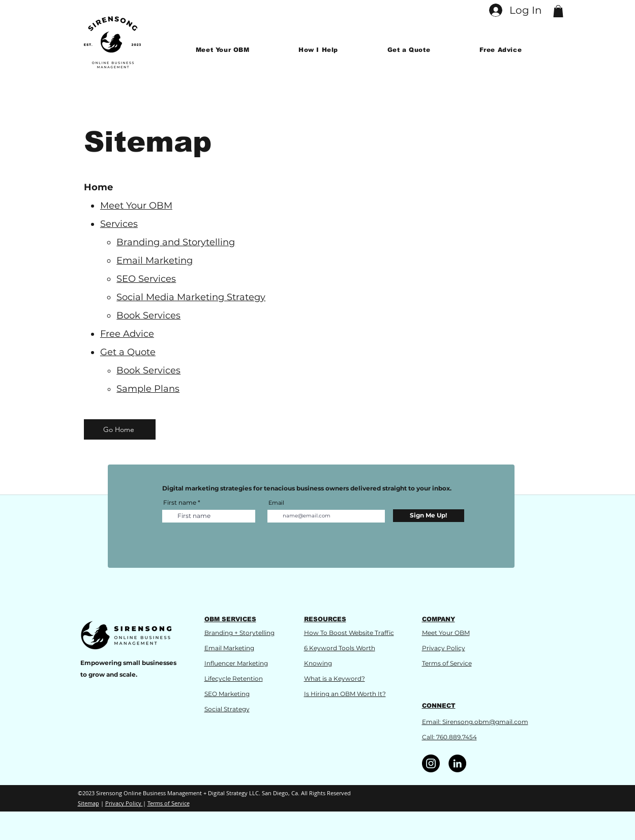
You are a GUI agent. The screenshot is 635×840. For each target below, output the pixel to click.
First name (180, 503)
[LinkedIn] (457, 763)
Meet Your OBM (136, 206)
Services (119, 224)
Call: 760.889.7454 (449, 737)
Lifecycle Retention (234, 678)
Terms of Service (447, 663)
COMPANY (439, 619)
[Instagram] (431, 763)
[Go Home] (120, 429)
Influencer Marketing (236, 663)
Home (98, 187)
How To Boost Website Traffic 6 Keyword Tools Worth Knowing (349, 648)
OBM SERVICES (230, 619)
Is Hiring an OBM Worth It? (345, 694)
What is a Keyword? (335, 678)
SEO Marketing (227, 694)
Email (276, 503)
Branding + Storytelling (239, 633)
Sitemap (88, 803)
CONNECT (439, 706)
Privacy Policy (444, 648)
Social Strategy (227, 709)
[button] (558, 11)
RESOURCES (325, 619)
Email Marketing (229, 648)
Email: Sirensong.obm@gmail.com (475, 722)
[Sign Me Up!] (429, 516)
